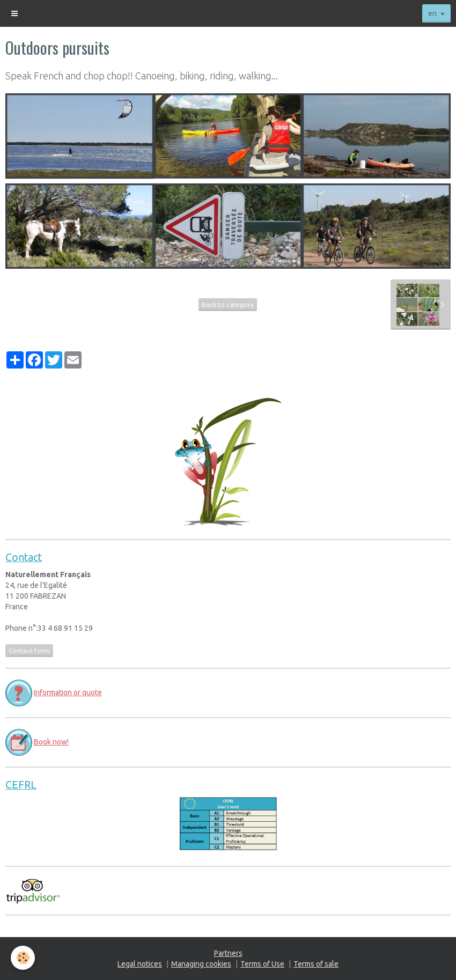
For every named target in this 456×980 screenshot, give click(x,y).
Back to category (228, 304)
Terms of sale (316, 964)
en (432, 13)
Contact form (29, 650)
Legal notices (140, 964)
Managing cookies (201, 964)
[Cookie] (23, 958)
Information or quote (68, 692)
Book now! (51, 742)
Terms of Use (262, 964)
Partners (228, 953)
